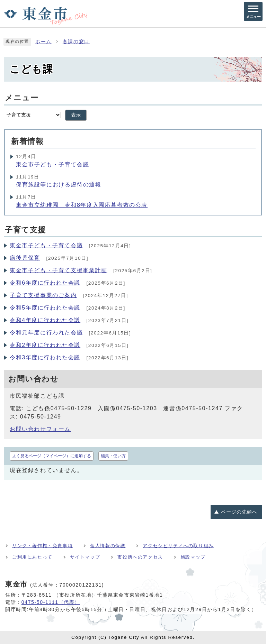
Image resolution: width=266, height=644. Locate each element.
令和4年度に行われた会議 (45, 320)
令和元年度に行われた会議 (46, 333)
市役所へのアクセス (140, 557)
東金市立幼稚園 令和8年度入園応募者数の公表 (82, 205)
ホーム (43, 42)
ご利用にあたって (32, 557)
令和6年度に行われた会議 (45, 283)
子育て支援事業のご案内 (43, 295)
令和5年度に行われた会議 (45, 308)
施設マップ (193, 557)
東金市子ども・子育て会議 (52, 164)
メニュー (22, 98)
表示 (76, 115)
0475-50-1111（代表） (51, 602)
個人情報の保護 (108, 546)
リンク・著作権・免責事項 (42, 546)
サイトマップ (85, 557)
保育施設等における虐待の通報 (59, 185)
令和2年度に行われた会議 (45, 345)
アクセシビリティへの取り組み (178, 546)
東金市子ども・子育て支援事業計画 (59, 270)
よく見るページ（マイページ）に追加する (52, 456)
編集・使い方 (113, 456)
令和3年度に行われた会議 (45, 357)
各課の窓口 (76, 42)
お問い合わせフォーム (40, 429)
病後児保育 (25, 258)
